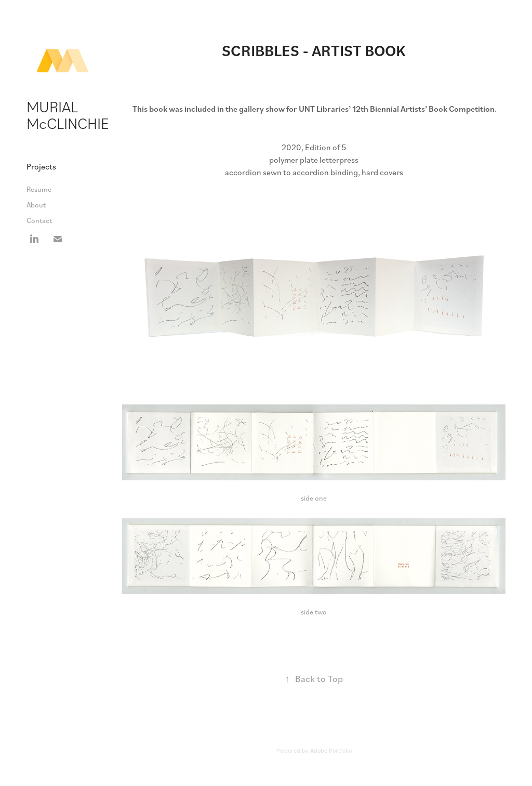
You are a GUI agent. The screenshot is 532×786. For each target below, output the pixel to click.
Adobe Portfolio (331, 750)
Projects (41, 166)
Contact (39, 220)
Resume (39, 189)
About (36, 205)
